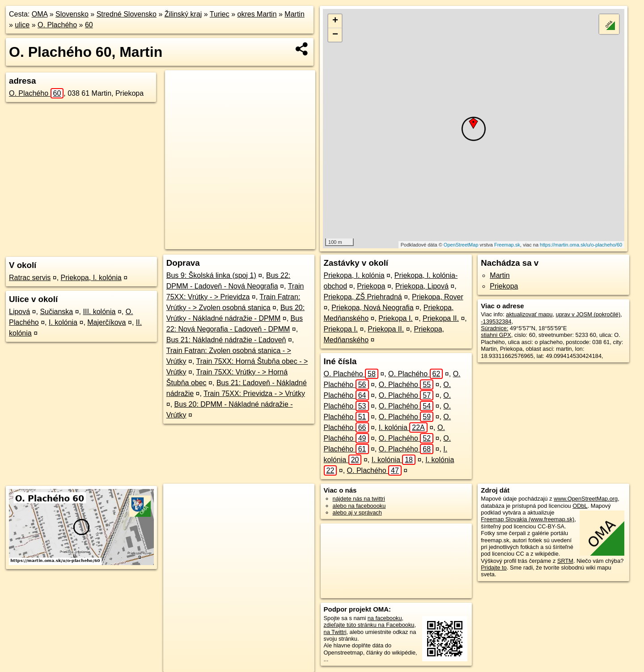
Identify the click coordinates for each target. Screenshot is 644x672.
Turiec (220, 14)
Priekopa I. (395, 318)
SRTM (565, 561)
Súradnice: (494, 328)
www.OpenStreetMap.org (586, 499)
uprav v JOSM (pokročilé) (588, 314)
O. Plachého (57, 25)
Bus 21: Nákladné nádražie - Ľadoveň (226, 340)
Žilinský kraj (183, 14)
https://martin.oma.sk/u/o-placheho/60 (581, 245)
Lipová (19, 312)
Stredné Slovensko (127, 14)
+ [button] (335, 21)
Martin (294, 14)
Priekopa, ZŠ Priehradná (363, 297)
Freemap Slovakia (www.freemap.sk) (527, 519)
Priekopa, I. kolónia (91, 278)
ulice (22, 25)
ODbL (580, 506)
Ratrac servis (30, 278)
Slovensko (72, 14)
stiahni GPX (496, 335)
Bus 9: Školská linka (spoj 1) (211, 275)
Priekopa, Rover (438, 297)
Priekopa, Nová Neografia (372, 308)
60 (89, 25)
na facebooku (385, 618)
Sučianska (56, 312)
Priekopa (371, 286)
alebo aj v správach (357, 513)
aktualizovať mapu (529, 314)
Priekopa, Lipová (422, 286)
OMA (40, 14)
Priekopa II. (441, 318)
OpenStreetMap (461, 245)
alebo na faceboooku (359, 506)
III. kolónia (99, 312)
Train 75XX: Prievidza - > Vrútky (254, 393)
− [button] (335, 35)
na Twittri (335, 632)
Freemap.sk (507, 245)
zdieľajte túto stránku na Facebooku (369, 625)
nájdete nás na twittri (359, 499)
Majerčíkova (106, 322)
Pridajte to (494, 568)
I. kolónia (63, 322)
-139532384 (496, 321)
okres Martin (257, 14)
